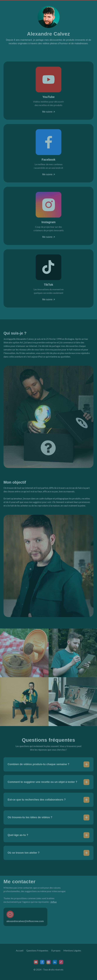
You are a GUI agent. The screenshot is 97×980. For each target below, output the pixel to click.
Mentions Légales (72, 950)
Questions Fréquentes (37, 950)
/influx (53, 902)
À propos (56, 950)
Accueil (20, 950)
